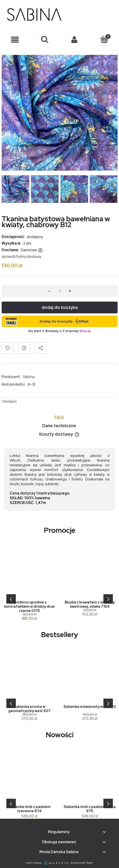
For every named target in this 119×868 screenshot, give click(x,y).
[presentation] (11, 599)
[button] (15, 40)
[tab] (60, 417)
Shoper (90, 863)
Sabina (29, 377)
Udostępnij (9, 401)
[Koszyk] (104, 39)
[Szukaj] (45, 39)
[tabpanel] (60, 479)
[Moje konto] (74, 40)
